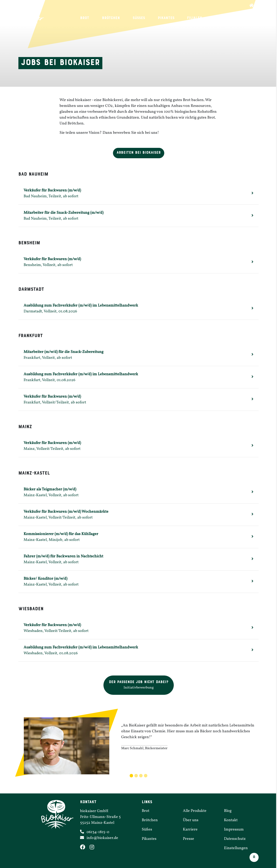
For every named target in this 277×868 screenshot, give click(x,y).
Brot (81, 18)
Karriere (220, 18)
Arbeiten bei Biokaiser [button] (139, 153)
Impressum (234, 830)
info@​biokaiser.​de (102, 838)
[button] (139, 685)
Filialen (191, 18)
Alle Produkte (195, 811)
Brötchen (108, 18)
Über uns (250, 18)
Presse (188, 839)
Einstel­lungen (236, 848)
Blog (228, 811)
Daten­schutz (235, 839)
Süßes (136, 18)
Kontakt (231, 820)
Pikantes (163, 18)
